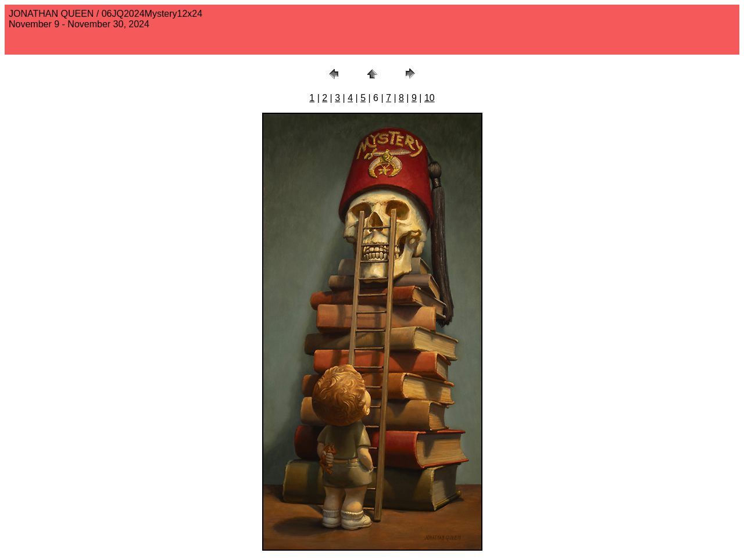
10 (430, 98)
